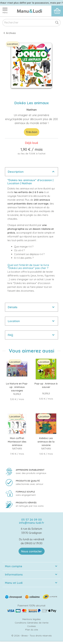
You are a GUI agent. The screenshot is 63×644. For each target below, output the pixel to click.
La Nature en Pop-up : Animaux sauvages (17, 387)
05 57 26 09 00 (31, 520)
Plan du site (32, 630)
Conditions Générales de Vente (32, 623)
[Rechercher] (31, 23)
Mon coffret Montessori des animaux (17, 442)
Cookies (31, 626)
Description (16, 172)
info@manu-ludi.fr (32, 523)
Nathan (32, 110)
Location (14, 321)
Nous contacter (32, 551)
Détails (13, 307)
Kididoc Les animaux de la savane (46, 442)
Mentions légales (31, 619)
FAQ (10, 335)
